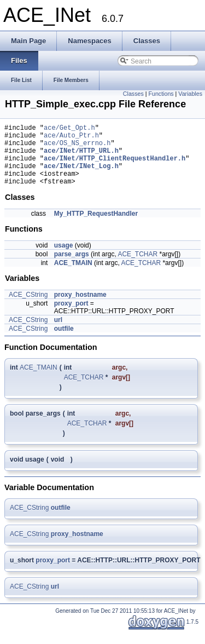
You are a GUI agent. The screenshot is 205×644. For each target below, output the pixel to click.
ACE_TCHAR (137, 267)
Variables (190, 94)
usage (64, 258)
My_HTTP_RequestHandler (96, 227)
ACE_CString (28, 308)
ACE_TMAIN (73, 276)
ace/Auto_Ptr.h (71, 138)
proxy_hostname (80, 308)
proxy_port (71, 317)
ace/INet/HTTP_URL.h (81, 157)
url (58, 333)
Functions (161, 94)
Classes (133, 94)
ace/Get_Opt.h (69, 129)
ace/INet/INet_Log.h (81, 176)
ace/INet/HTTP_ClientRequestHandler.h (115, 166)
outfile (64, 342)
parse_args (72, 267)
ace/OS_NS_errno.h (77, 148)
